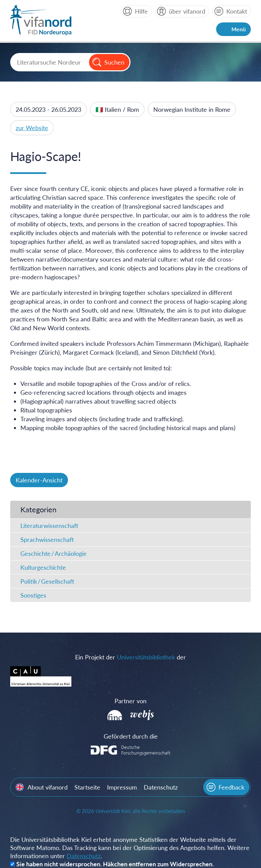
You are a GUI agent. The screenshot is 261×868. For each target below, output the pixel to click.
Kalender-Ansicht (39, 480)
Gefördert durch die (131, 736)
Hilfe (141, 11)
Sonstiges (33, 595)
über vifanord (187, 11)
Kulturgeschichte (43, 567)
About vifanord (48, 787)
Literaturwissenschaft (49, 526)
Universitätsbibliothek (146, 657)
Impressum (122, 787)
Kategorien (38, 509)
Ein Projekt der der (130, 657)
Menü (239, 29)
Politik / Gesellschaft (47, 581)
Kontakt (237, 11)
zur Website (32, 128)
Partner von (130, 701)
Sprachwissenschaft (47, 539)
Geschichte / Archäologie (54, 553)
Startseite (87, 787)
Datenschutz (161, 787)
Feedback (231, 787)
